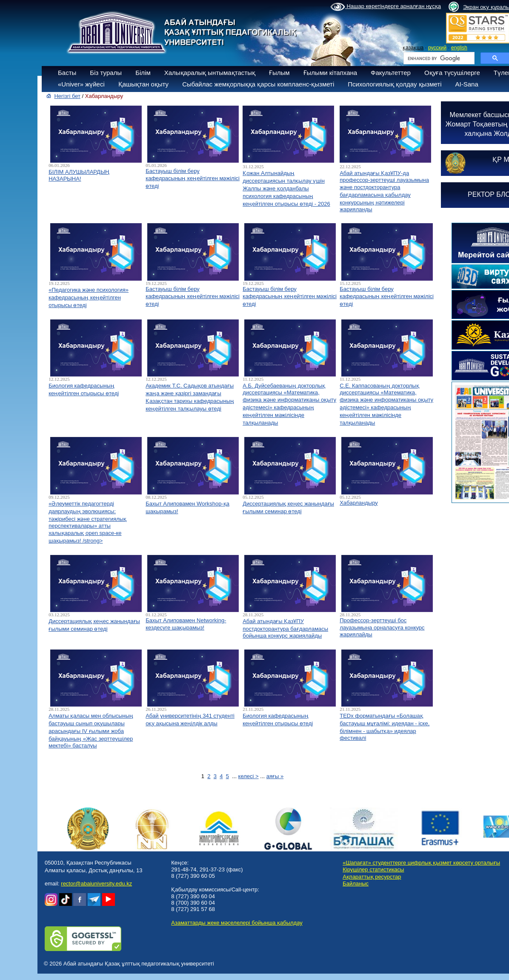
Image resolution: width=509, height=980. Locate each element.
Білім (143, 73)
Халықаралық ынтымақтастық (210, 73)
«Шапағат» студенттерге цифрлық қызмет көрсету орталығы (421, 863)
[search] (438, 58)
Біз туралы (106, 73)
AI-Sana (467, 84)
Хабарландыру (359, 503)
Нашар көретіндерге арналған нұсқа (386, 7)
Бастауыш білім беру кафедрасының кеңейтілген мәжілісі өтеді (193, 178)
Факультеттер (391, 73)
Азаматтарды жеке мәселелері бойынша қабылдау (237, 923)
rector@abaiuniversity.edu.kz (96, 884)
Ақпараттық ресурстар (372, 877)
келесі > (249, 776)
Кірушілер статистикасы (373, 869)
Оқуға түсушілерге (452, 73)
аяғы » (275, 776)
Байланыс (356, 884)
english (459, 48)
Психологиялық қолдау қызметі (395, 84)
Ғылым (279, 73)
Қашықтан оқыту (143, 84)
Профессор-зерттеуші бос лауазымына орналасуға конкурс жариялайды (382, 627)
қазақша (413, 48)
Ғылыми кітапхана (330, 73)
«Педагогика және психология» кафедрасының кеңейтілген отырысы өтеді (89, 297)
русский (437, 48)
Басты (67, 73)
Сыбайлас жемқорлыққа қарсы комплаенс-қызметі (258, 84)
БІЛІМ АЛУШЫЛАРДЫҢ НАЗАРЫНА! (79, 175)
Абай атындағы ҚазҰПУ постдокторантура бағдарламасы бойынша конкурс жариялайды (285, 628)
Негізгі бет (67, 96)
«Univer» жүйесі (81, 84)
